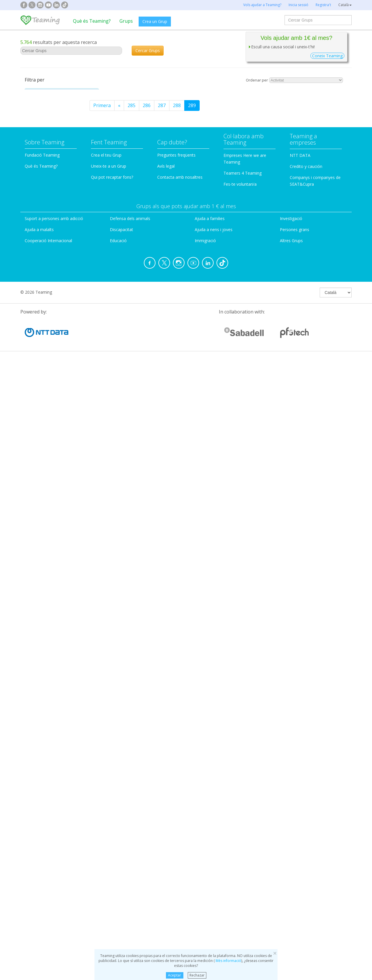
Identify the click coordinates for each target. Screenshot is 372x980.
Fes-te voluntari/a (240, 807)
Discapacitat (46, 157)
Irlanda (39, 501)
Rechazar (197, 975)
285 (214, 105)
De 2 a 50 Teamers (58, 651)
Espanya (40, 330)
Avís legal (166, 789)
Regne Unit (43, 465)
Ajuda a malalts (49, 119)
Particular (43, 268)
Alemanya (42, 357)
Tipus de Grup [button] (44, 253)
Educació (42, 176)
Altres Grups (291, 863)
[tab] (62, 93)
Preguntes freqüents (176, 778)
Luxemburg (44, 519)
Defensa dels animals (130, 841)
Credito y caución (306, 789)
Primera (185, 105)
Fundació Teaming (42, 778)
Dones (40, 167)
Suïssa (38, 402)
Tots (43, 588)
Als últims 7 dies (55, 607)
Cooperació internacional (60, 138)
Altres (39, 128)
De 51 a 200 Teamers (61, 661)
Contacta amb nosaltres (180, 800)
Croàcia (39, 474)
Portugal (41, 420)
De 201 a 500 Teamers (62, 671)
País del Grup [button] (43, 316)
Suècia (38, 537)
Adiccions (43, 109)
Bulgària (40, 438)
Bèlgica (39, 375)
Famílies (42, 186)
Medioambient (49, 224)
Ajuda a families (210, 841)
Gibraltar (41, 555)
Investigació (46, 215)
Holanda (40, 384)
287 (245, 105)
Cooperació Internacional (48, 863)
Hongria (40, 447)
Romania (41, 411)
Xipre (37, 456)
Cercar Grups (148, 50)
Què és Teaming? (92, 21)
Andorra (40, 492)
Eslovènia (41, 483)
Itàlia (36, 348)
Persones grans (50, 233)
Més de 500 (50, 680)
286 (229, 105)
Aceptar (175, 975)
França (38, 339)
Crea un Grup (155, 21)
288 (260, 105)
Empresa (42, 288)
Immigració (45, 195)
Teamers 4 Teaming (243, 796)
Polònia (39, 528)
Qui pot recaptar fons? (112, 800)
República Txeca (49, 546)
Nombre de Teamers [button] (49, 636)
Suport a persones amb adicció (54, 841)
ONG (37, 278)
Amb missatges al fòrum (59, 715)
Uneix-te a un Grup (109, 789)
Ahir (42, 597)
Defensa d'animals (53, 148)
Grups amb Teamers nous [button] (54, 572)
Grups (126, 21)
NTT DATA (300, 778)
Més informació (228, 961)
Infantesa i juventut (54, 205)
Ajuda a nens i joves (214, 852)
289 (275, 105)
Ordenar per (257, 80)
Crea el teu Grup (106, 778)
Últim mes (49, 616)
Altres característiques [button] (51, 699)
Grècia (39, 429)
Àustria (39, 366)
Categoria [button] (40, 93)
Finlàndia (41, 510)
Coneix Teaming (327, 56)
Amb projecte (47, 724)
